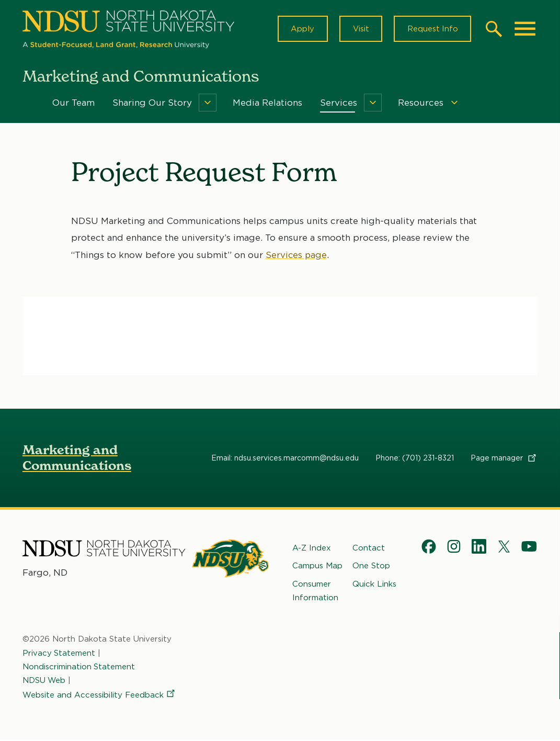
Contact (369, 549)
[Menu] (208, 104)
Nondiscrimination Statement (79, 668)
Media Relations (267, 104)
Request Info (432, 29)
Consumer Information (315, 592)
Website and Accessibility (99, 696)
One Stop (371, 567)
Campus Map (317, 567)
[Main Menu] (525, 29)
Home (30, 104)
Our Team (73, 104)
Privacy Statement (59, 654)
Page (504, 459)
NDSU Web (44, 681)
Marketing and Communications (77, 459)
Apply (301, 29)
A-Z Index (312, 549)
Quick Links (374, 585)
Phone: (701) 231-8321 (415, 459)
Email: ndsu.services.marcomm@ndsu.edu (285, 459)
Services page (297, 256)
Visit (359, 29)
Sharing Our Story (152, 104)
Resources (421, 104)
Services (339, 104)
